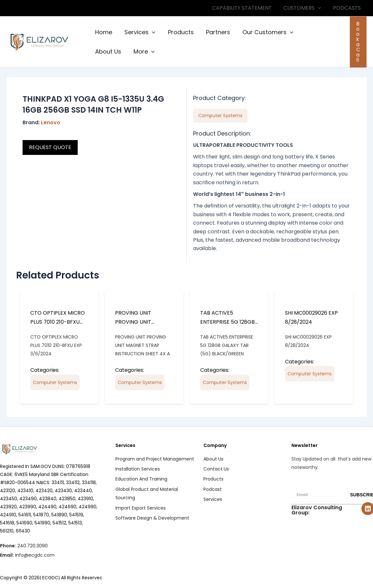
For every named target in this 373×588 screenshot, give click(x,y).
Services (139, 32)
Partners (216, 32)
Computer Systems (55, 382)
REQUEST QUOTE (50, 147)
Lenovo (51, 122)
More (105, 52)
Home (103, 32)
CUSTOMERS (304, 8)
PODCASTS (348, 8)
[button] (320, 8)
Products (179, 32)
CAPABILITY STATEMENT (245, 8)
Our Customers (265, 32)
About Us (315, 32)
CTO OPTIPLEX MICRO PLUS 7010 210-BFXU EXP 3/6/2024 (58, 322)
